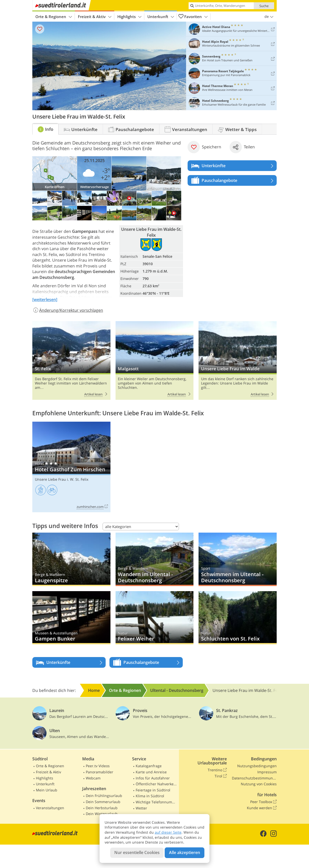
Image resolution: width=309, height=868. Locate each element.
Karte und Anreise (151, 772)
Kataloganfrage (149, 766)
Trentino (217, 770)
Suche (264, 6)
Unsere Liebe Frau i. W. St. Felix (62, 479)
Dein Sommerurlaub (103, 802)
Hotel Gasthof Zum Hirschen (71, 467)
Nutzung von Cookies (259, 784)
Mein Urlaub (47, 790)
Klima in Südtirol (150, 796)
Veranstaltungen (50, 808)
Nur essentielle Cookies (137, 852)
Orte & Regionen (54, 17)
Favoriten (193, 17)
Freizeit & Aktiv (95, 17)
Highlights (129, 17)
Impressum (267, 772)
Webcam (93, 778)
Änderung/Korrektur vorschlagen (68, 310)
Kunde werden (262, 808)
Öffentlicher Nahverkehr (156, 784)
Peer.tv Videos (98, 766)
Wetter (141, 808)
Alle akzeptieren (185, 852)
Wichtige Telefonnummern (156, 802)
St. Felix (71, 361)
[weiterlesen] (45, 300)
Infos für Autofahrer (153, 778)
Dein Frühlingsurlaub (104, 796)
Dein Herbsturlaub (102, 808)
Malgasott (155, 361)
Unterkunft (161, 17)
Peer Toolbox (263, 802)
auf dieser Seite (168, 832)
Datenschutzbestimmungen (254, 778)
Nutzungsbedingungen (257, 766)
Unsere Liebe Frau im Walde (238, 361)
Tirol (221, 776)
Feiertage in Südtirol (153, 790)
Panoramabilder (100, 772)
